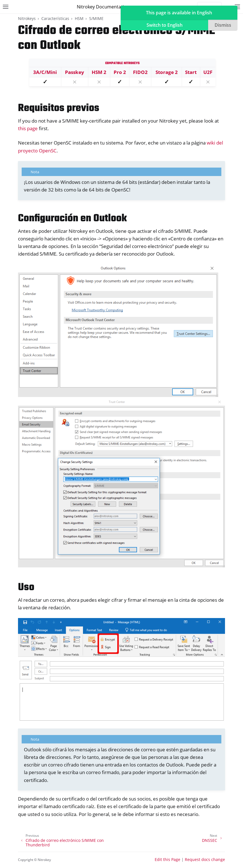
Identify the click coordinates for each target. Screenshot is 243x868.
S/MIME (96, 18)
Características (55, 18)
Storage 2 (167, 72)
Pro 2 (120, 72)
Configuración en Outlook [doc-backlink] (72, 219)
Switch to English (165, 25)
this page (28, 128)
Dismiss (223, 25)
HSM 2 (99, 72)
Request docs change (205, 859)
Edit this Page (167, 859)
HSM (79, 18)
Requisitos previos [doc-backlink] (59, 108)
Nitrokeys (27, 18)
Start (191, 72)
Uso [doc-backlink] (26, 588)
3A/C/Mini (45, 72)
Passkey (75, 72)
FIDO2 (140, 72)
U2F (208, 72)
